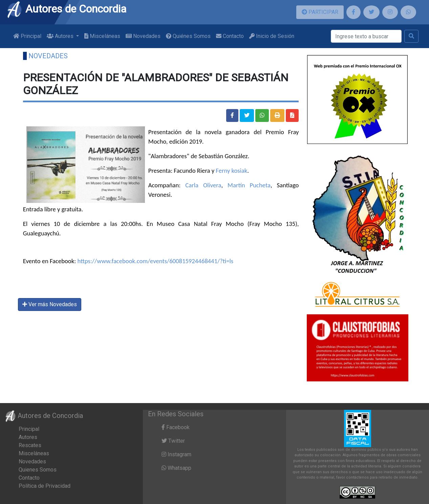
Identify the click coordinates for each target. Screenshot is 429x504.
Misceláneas (102, 36)
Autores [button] (61, 36)
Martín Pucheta (249, 185)
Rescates (30, 445)
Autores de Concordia (66, 9)
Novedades (143, 36)
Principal (27, 36)
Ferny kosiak (231, 171)
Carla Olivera (203, 185)
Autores (28, 437)
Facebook (176, 427)
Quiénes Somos (188, 36)
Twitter (173, 441)
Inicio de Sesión (272, 36)
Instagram (176, 454)
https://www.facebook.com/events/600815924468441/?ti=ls (155, 261)
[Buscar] (366, 36)
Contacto (230, 36)
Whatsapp (176, 468)
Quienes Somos (38, 470)
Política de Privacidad (45, 486)
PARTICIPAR (320, 12)
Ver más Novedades (50, 304)
